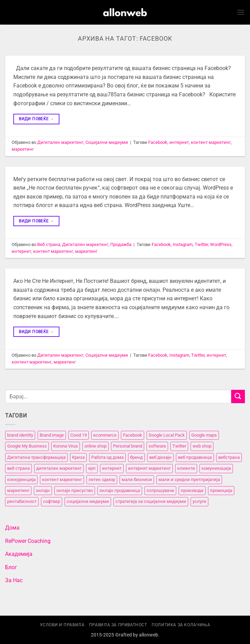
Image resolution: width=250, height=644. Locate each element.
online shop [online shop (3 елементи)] (95, 446)
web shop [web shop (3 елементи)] (202, 446)
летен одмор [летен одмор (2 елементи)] (102, 479)
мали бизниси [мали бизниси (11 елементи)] (137, 479)
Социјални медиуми (107, 142)
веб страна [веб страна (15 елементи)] (18, 468)
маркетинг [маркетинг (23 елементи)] (18, 490)
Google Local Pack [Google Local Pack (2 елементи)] (167, 435)
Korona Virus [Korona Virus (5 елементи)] (66, 446)
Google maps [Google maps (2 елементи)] (204, 435)
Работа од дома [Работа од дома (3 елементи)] (107, 457)
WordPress (221, 244)
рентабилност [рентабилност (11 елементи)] (22, 501)
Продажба (121, 244)
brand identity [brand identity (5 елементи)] (20, 435)
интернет (179, 142)
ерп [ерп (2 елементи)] (92, 468)
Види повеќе (36, 119)
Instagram (183, 244)
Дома (12, 528)
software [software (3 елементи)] (157, 446)
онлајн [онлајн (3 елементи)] (43, 490)
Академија (19, 554)
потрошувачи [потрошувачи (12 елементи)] (160, 490)
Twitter (201, 244)
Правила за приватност (118, 625)
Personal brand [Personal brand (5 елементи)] (128, 446)
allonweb (149, 635)
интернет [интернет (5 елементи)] (112, 468)
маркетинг (23, 149)
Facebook (158, 142)
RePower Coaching (28, 541)
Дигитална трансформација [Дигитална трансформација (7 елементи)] (36, 457)
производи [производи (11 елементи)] (192, 490)
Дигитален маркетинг (60, 142)
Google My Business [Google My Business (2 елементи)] (27, 446)
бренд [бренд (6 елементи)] (136, 457)
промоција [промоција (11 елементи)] (221, 490)
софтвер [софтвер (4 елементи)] (52, 501)
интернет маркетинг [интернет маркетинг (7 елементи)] (149, 468)
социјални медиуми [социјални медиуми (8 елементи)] (88, 501)
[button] (241, 12)
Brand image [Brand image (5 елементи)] (52, 435)
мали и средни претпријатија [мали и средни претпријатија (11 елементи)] (189, 479)
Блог (11, 567)
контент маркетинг (211, 142)
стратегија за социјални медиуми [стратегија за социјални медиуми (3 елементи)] (151, 501)
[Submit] (238, 396)
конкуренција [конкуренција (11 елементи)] (21, 479)
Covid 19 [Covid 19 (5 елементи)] (79, 435)
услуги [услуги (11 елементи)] (199, 501)
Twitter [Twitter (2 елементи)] (179, 446)
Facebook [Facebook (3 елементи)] (133, 435)
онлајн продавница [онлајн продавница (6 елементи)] (120, 490)
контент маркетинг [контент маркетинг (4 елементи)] (62, 479)
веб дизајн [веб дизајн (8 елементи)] (160, 457)
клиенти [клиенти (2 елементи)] (186, 468)
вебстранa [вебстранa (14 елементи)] (229, 457)
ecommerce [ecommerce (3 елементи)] (105, 435)
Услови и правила (62, 625)
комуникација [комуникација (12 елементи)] (216, 468)
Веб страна (49, 244)
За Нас (14, 580)
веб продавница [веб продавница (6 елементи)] (195, 457)
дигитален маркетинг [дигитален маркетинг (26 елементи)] (59, 468)
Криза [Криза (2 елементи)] (78, 457)
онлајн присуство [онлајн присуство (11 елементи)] (75, 490)
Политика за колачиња (181, 625)
